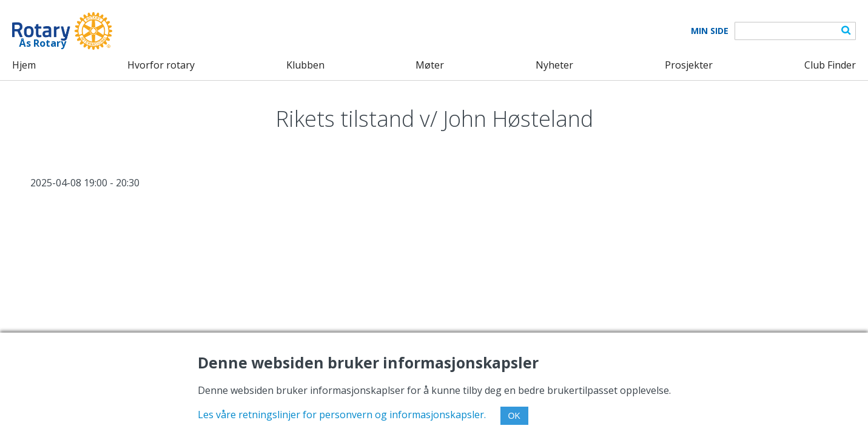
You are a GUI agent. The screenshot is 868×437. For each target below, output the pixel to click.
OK (514, 416)
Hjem (24, 65)
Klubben (305, 65)
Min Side (710, 31)
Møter (430, 65)
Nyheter (554, 65)
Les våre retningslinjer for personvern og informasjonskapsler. (342, 415)
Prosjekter (689, 65)
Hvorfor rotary (161, 65)
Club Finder (830, 65)
